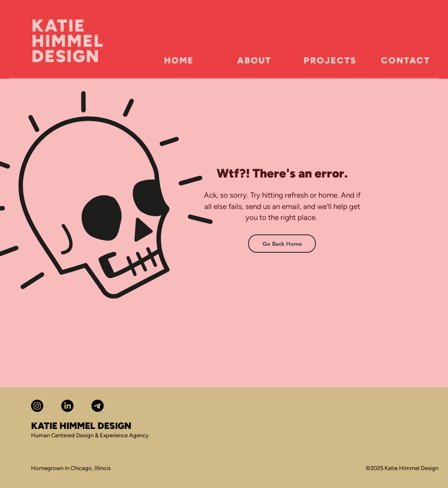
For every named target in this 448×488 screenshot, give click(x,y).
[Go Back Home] (282, 244)
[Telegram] (98, 406)
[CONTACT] (406, 60)
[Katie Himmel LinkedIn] (67, 406)
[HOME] (179, 60)
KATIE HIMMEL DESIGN (68, 41)
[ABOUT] (254, 60)
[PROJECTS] (330, 60)
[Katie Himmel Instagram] (37, 406)
